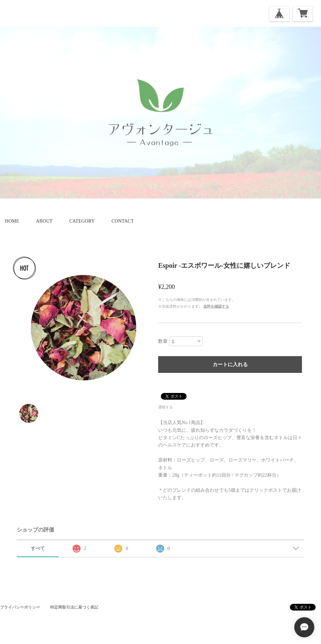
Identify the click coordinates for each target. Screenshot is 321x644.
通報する (166, 407)
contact (123, 221)
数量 (163, 341)
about (44, 221)
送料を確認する (216, 306)
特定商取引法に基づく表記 (74, 607)
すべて (38, 548)
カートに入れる (230, 364)
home (12, 221)
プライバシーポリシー (20, 607)
